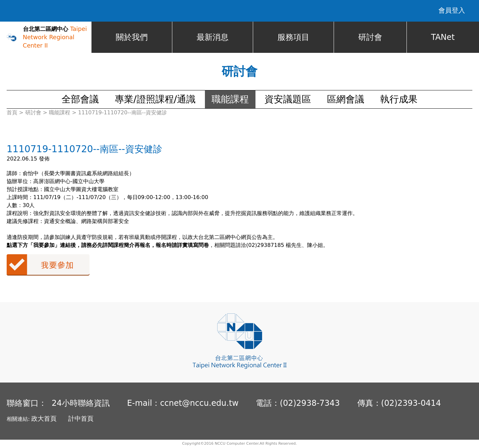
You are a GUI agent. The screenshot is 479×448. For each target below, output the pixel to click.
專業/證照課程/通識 (155, 100)
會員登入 (452, 11)
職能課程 (230, 100)
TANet (443, 38)
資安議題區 (288, 100)
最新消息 (213, 38)
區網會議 (346, 100)
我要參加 (48, 265)
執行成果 (399, 100)
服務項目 (293, 38)
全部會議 (80, 100)
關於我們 (132, 38)
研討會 (370, 38)
